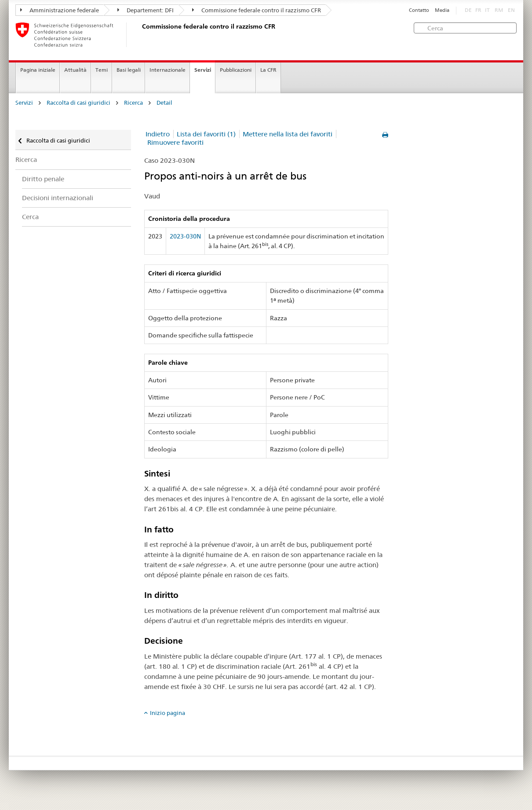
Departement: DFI (146, 10)
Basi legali (129, 70)
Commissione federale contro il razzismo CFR (257, 10)
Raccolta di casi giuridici (78, 103)
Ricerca (133, 103)
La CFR (268, 70)
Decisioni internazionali (58, 198)
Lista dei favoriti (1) (206, 134)
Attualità (75, 70)
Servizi (203, 70)
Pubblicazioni (236, 70)
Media (442, 10)
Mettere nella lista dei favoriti (288, 134)
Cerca (30, 217)
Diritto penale (43, 179)
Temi (102, 70)
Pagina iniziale (38, 70)
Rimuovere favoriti (175, 142)
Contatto (419, 10)
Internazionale (168, 70)
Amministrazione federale (60, 10)
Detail (164, 103)
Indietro (158, 134)
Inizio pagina (168, 713)
